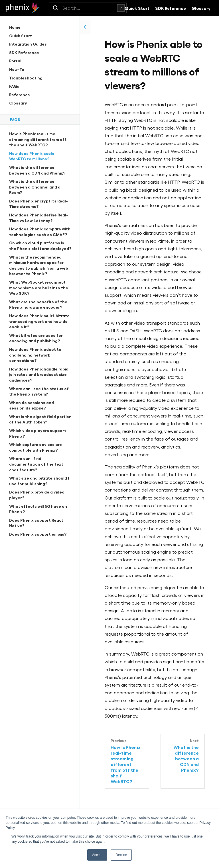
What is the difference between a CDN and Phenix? (37, 170)
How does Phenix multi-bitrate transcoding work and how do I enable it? (39, 321)
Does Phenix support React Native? (36, 523)
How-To (17, 69)
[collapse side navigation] (85, 27)
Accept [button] (97, 855)
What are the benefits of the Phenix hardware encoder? (38, 304)
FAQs (14, 86)
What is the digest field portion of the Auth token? (40, 419)
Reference (20, 94)
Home (15, 27)
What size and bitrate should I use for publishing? (39, 481)
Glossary (201, 8)
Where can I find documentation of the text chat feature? (36, 464)
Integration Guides (28, 44)
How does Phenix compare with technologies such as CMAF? (40, 231)
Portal (15, 61)
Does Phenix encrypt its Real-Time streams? (38, 203)
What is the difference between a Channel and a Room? (35, 187)
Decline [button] (121, 855)
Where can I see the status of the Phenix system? (39, 391)
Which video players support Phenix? (38, 433)
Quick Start (137, 8)
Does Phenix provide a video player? (37, 495)
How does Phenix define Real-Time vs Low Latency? (39, 217)
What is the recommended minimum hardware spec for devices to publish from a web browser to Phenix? (39, 265)
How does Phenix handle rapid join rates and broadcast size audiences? (39, 374)
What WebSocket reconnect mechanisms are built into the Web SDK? (39, 287)
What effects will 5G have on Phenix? (38, 509)
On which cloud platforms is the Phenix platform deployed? (40, 245)
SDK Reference (171, 8)
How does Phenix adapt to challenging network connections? (35, 355)
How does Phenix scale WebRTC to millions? (32, 156)
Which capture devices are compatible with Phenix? (36, 447)
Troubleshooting (26, 78)
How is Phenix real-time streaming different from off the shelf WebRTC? (38, 139)
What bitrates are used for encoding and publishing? (36, 338)
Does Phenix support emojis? (38, 534)
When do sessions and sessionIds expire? (32, 405)
